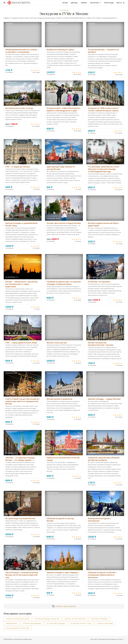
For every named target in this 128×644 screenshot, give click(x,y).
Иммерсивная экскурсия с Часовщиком (99, 520)
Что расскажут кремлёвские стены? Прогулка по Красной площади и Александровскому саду (104, 169)
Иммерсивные (12, 623)
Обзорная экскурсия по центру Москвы (60, 520)
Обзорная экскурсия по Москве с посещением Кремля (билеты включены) (102, 575)
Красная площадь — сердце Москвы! (104, 399)
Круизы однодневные (32, 623)
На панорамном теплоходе (17, 628)
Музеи (65, 3)
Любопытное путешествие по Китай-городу (63, 459)
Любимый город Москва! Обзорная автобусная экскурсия (104, 459)
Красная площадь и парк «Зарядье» (63, 572)
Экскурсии (94, 3)
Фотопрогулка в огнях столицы (19, 108)
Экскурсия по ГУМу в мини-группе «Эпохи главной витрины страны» (103, 109)
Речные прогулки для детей (18, 619)
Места (119, 3)
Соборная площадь (99, 619)
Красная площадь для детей (47, 619)
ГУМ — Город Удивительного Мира (21, 343)
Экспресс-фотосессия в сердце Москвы (64, 223)
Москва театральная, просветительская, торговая (101, 344)
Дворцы (74, 3)
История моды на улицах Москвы (20, 518)
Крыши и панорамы (105, 623)
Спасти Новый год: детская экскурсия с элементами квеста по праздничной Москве (23, 401)
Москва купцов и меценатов (59, 399)
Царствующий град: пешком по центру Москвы (61, 168)
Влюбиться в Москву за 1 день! (60, 50)
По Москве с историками (99, 282)
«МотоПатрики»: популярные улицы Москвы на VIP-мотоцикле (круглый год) (22, 575)
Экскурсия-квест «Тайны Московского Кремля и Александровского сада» (63, 109)
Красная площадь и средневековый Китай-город (21, 224)
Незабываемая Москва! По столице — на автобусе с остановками (22, 51)
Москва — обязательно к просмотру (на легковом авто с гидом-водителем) (21, 284)
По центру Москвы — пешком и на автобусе (103, 51)
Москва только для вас (57, 343)
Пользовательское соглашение (107, 639)
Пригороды (109, 3)
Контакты (120, 639)
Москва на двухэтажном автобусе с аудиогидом (103, 224)
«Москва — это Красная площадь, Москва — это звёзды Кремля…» (20, 459)
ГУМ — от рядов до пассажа (18, 167)
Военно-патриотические (75, 619)
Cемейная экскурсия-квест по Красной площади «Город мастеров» (64, 283)
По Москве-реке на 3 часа (81, 623)
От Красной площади (56, 623)
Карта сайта (94, 639)
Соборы (84, 3)
